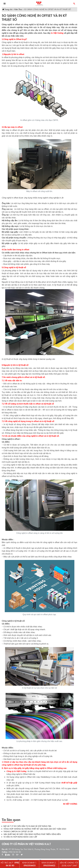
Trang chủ (7, 9)
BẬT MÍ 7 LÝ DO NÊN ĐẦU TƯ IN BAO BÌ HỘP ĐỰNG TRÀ (27, 826)
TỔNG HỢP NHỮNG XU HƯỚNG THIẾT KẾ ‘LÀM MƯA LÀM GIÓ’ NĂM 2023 (35, 829)
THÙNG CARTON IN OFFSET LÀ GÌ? (18, 831)
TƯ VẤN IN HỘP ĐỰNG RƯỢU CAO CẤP (20, 837)
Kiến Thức (18, 9)
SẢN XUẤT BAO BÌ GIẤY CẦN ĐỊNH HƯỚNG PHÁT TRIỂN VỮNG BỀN (32, 834)
